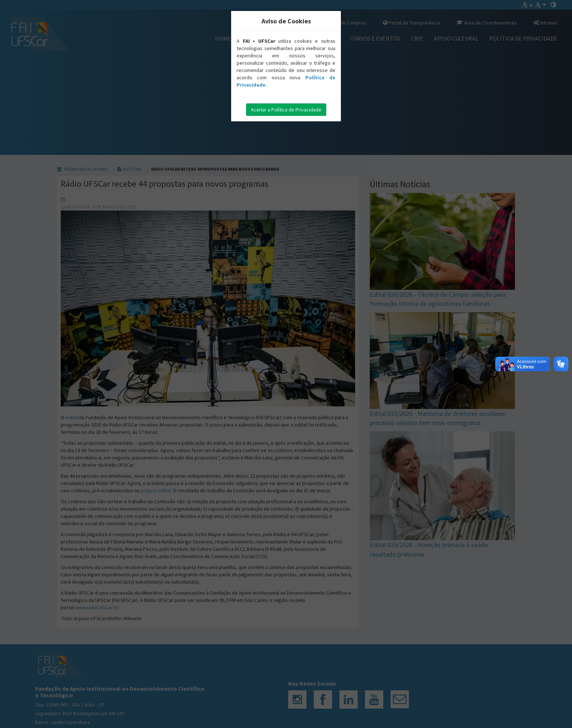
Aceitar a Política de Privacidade (286, 110)
